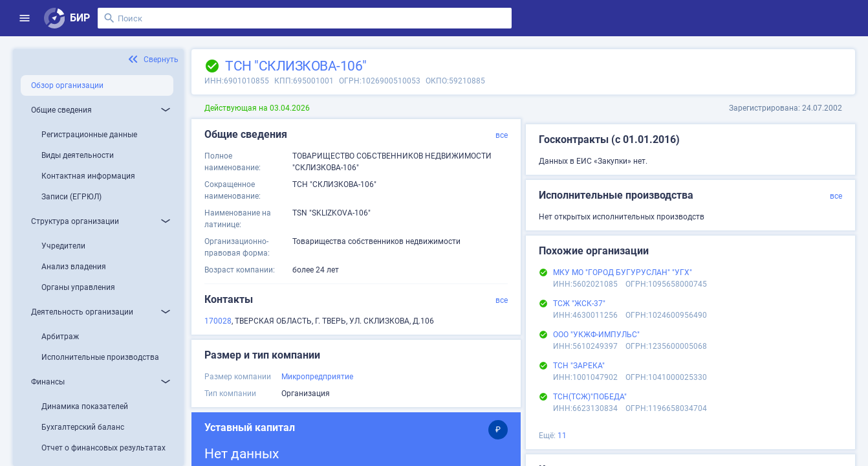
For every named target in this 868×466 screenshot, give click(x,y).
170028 (218, 321)
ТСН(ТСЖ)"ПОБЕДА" (590, 397)
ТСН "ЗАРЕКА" (579, 366)
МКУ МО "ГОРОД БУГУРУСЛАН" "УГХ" (623, 272)
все (502, 135)
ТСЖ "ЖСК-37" (579, 304)
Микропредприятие (317, 377)
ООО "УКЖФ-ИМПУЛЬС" (596, 335)
